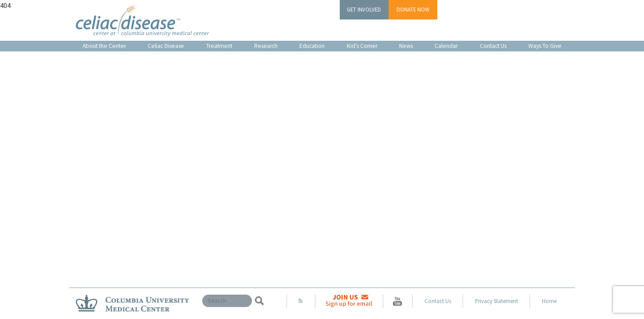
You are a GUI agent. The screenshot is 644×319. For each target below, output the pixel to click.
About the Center (104, 46)
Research (266, 46)
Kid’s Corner (362, 46)
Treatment (219, 46)
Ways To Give (545, 46)
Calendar (446, 46)
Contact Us (493, 46)
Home (549, 301)
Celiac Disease (166, 46)
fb (301, 301)
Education (312, 46)
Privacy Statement (497, 301)
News (406, 46)
